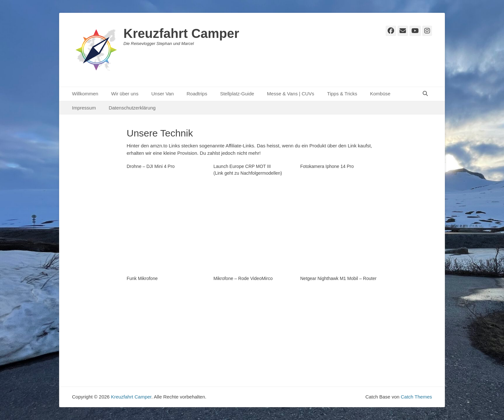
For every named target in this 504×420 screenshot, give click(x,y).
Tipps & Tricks (342, 94)
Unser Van (163, 94)
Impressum (84, 108)
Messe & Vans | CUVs (291, 94)
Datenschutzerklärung (132, 108)
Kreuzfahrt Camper (181, 33)
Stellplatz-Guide (237, 94)
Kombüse (380, 94)
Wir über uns (125, 94)
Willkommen (85, 94)
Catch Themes (416, 397)
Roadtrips (197, 94)
